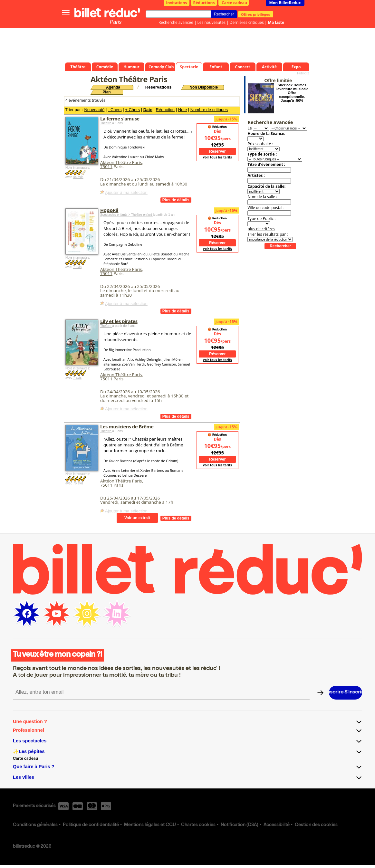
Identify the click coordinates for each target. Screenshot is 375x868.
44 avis (78, 177)
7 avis (77, 267)
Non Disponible (204, 87)
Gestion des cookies (316, 825)
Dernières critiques (247, 22)
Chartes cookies (198, 825)
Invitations (177, 3)
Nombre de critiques (209, 110)
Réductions (204, 3)
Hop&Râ (109, 210)
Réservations (159, 87)
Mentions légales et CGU (150, 825)
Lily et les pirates (119, 321)
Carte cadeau (234, 3)
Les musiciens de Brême (127, 426)
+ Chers (132, 110)
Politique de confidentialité (91, 825)
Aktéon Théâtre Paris (121, 162)
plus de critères (261, 229)
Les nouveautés (212, 22)
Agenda (113, 87)
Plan (106, 92)
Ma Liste (276, 22)
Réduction (165, 110)
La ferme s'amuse (120, 119)
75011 (106, 167)
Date (148, 110)
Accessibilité (277, 825)
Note (183, 110)
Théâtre (106, 123)
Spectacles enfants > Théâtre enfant (127, 215)
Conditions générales (35, 825)
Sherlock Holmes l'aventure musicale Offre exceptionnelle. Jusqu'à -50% (292, 93)
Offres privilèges (256, 14)
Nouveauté (94, 110)
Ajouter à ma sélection (126, 192)
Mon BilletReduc (285, 3)
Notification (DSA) (240, 825)
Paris (116, 22)
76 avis (78, 483)
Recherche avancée (176, 22)
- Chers (115, 110)
